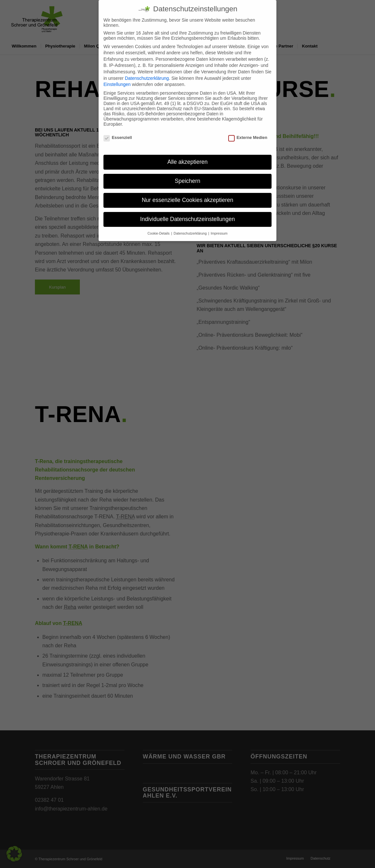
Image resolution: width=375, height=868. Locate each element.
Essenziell (118, 132)
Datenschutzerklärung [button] (191, 228)
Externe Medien (248, 132)
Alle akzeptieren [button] (188, 156)
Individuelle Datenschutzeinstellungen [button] (188, 213)
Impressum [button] (219, 228)
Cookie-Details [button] (159, 228)
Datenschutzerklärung (147, 72)
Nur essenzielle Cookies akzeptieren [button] (187, 194)
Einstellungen (117, 79)
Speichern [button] (188, 175)
